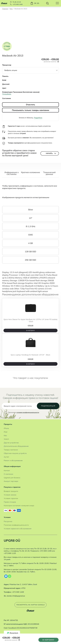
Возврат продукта (11, 491)
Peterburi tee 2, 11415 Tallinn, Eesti (23, 584)
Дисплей (6, 84)
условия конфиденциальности (28, 412)
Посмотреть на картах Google (31, 605)
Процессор (7, 65)
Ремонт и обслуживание (13, 460)
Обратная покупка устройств (15, 453)
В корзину (48, 640)
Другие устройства (11, 443)
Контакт (7, 470)
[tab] (12, 174)
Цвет (4, 88)
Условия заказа (10, 495)
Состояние (7, 98)
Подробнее (38, 118)
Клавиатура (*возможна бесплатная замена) (21, 92)
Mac (11, 9)
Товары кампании (11, 450)
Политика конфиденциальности (16, 525)
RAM (4, 80)
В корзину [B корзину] (31, 330)
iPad (5, 432)
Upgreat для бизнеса (12, 478)
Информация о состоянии (12, 173)
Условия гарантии (11, 498)
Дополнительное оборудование (16, 446)
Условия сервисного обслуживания (18, 529)
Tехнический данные (49, 173)
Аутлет (6, 457)
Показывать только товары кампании (31, 110)
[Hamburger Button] (58, 3)
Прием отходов (10, 502)
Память (5, 76)
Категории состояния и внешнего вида (19, 506)
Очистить (30, 105)
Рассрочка (8, 521)
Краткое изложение (31, 172)
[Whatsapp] (10, 576)
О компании (8, 474)
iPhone (6, 428)
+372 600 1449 (18, 4)
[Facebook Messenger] (6, 576)
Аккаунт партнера (11, 481)
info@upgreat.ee (19, 596)
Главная (5, 9)
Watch (6, 439)
